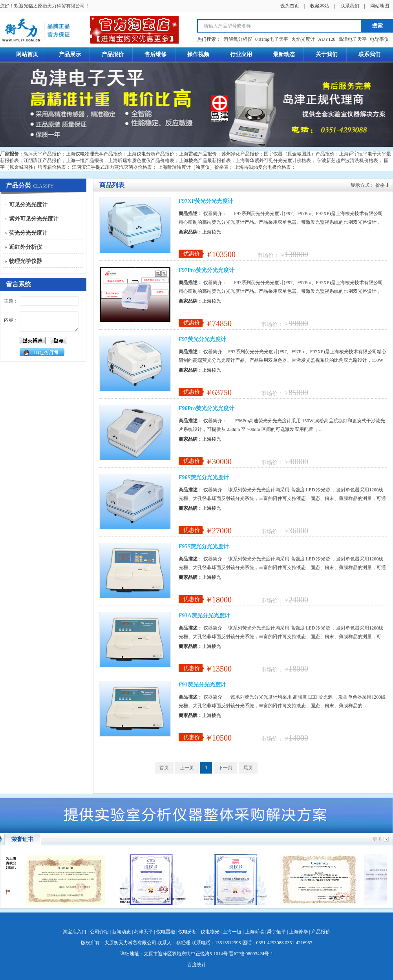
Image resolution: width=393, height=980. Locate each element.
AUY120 (327, 39)
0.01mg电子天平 (272, 39)
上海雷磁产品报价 (198, 154)
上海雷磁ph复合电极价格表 (263, 167)
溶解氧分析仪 (238, 39)
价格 (380, 185)
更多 (377, 839)
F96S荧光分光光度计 (204, 477)
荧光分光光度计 (28, 233)
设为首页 (290, 6)
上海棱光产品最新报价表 (205, 161)
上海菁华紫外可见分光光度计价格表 (273, 161)
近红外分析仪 (26, 247)
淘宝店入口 (75, 932)
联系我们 (350, 6)
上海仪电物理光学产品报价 (94, 154)
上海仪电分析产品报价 (151, 154)
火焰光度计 (303, 39)
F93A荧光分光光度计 (204, 616)
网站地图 (380, 6)
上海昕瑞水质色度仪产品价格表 (141, 161)
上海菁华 (298, 932)
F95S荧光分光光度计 (204, 547)
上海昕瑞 (254, 932)
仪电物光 (210, 932)
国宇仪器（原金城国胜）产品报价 (299, 154)
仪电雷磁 (166, 932)
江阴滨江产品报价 (42, 161)
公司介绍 (99, 932)
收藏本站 (320, 6)
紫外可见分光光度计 (34, 219)
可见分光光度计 (28, 205)
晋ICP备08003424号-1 (251, 954)
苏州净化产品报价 (240, 154)
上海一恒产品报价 (85, 161)
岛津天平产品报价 (42, 154)
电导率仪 (379, 39)
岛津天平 (143, 932)
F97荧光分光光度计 (202, 339)
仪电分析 (188, 932)
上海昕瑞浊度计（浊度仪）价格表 (193, 167)
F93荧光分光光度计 (202, 685)
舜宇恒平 (276, 932)
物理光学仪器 (26, 261)
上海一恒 (232, 932)
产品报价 (321, 932)
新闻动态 (121, 932)
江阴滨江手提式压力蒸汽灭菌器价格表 (112, 167)
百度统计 (197, 965)
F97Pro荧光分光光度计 (207, 270)
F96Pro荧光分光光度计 (207, 408)
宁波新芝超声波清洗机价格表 (347, 161)
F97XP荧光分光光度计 (206, 201)
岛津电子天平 (353, 39)
